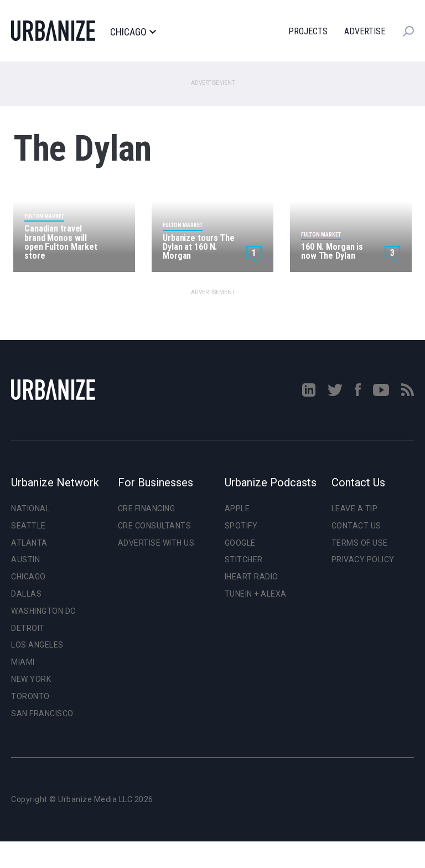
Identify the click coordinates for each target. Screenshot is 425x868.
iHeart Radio (252, 577)
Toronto (30, 696)
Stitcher (244, 559)
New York (31, 679)
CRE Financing (147, 509)
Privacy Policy (363, 559)
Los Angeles (37, 645)
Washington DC (43, 611)
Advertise (365, 31)
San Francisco (42, 713)
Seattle (28, 526)
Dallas (26, 594)
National (30, 509)
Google (240, 543)
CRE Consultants (155, 526)
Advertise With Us (156, 543)
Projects (308, 31)
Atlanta (29, 543)
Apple (237, 509)
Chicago (133, 32)
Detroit (28, 628)
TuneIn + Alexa (256, 594)
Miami (23, 662)
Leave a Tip (355, 509)
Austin (25, 559)
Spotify (241, 526)
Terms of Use (360, 543)
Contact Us (356, 526)
